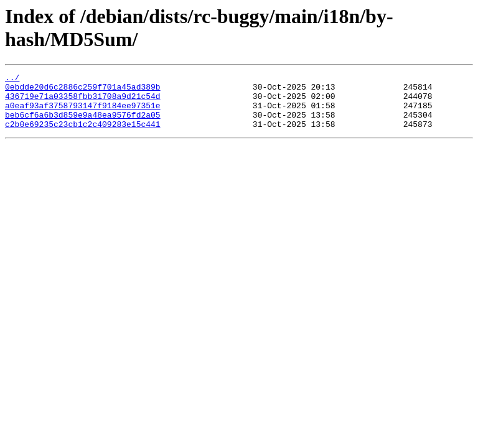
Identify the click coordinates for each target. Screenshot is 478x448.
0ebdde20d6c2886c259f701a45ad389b (83, 90)
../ (12, 79)
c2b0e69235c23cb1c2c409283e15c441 (83, 135)
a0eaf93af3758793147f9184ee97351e (83, 113)
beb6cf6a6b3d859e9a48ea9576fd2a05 (83, 124)
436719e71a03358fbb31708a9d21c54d (83, 101)
